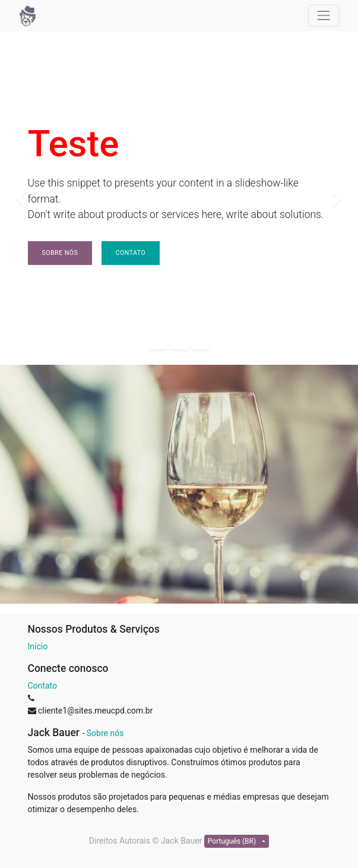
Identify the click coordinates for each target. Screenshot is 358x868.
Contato (131, 253)
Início (38, 646)
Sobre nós (60, 253)
